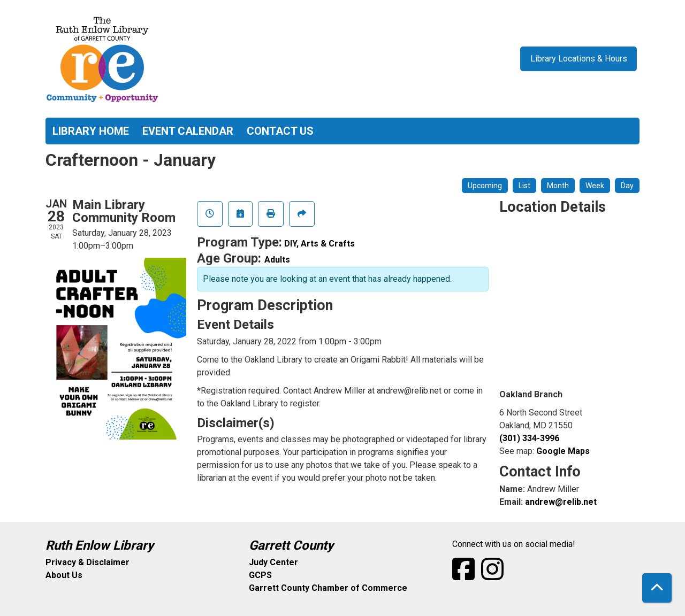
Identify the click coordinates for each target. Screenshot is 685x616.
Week (595, 186)
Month (558, 186)
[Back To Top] (657, 588)
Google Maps (563, 451)
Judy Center (273, 562)
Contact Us (280, 131)
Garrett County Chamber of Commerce (328, 588)
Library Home (91, 131)
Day (627, 186)
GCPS (260, 575)
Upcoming (485, 186)
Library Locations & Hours (579, 59)
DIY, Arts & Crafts (319, 244)
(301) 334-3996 (529, 438)
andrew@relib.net (561, 502)
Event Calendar (188, 131)
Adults (277, 260)
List (524, 186)
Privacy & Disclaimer (87, 562)
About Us (64, 575)
